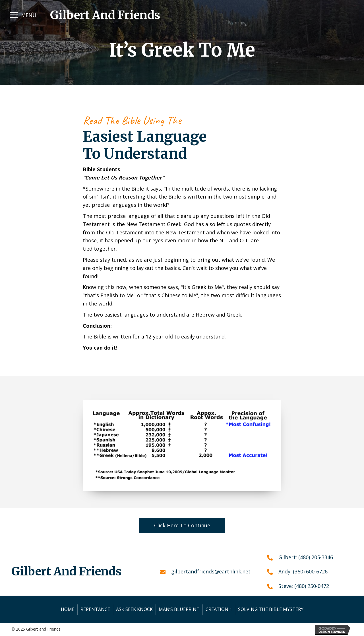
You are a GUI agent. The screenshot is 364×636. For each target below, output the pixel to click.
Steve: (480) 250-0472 (304, 586)
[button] (14, 15)
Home (68, 609)
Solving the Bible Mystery (271, 609)
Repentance (95, 609)
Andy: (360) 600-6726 (303, 571)
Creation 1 (219, 609)
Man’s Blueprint (179, 609)
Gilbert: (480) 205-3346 (306, 557)
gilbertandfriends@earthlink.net (211, 571)
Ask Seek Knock (134, 609)
